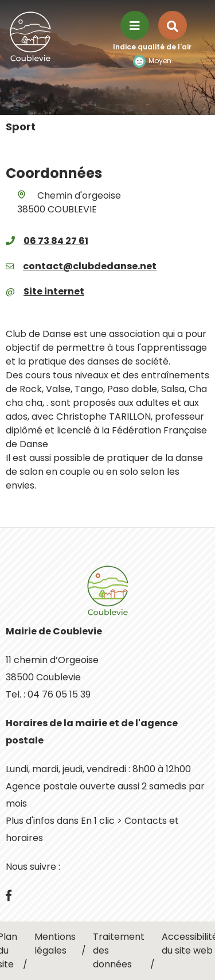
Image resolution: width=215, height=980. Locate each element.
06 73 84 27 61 (56, 241)
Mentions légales (55, 944)
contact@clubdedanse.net (90, 266)
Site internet (54, 291)
